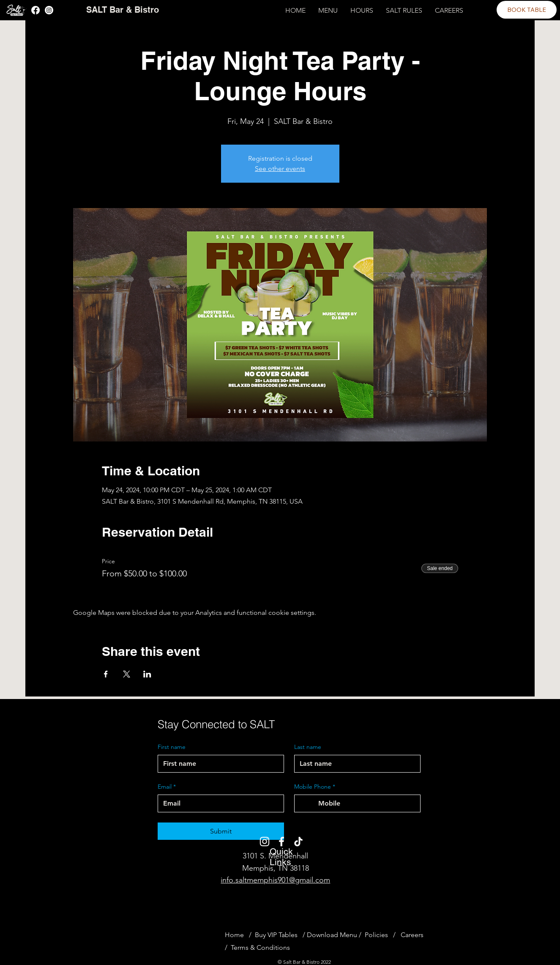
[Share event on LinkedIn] (147, 674)
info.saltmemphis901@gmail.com (275, 880)
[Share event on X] (127, 674)
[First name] (218, 764)
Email (167, 787)
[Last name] (355, 764)
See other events (280, 169)
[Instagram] (49, 10)
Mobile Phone (315, 787)
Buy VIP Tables (278, 935)
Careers (412, 935)
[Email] (218, 803)
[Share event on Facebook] (106, 674)
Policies (376, 935)
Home (234, 935)
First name (172, 747)
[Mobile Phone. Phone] (366, 803)
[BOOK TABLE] (527, 10)
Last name (308, 747)
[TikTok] (298, 842)
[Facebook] (36, 10)
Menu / (351, 935)
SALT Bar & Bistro (123, 10)
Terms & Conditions (260, 947)
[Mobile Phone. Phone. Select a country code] (308, 803)
